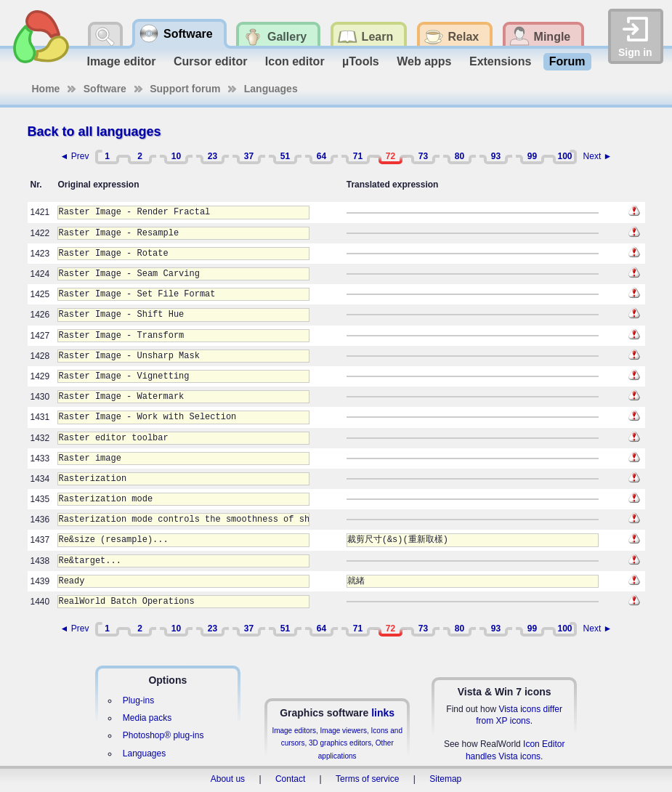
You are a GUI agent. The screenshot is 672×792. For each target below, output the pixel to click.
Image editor (121, 61)
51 (285, 156)
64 (321, 156)
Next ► (598, 156)
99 (532, 156)
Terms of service (367, 779)
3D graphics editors (340, 743)
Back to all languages (94, 132)
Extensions (500, 61)
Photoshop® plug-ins (163, 735)
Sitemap (445, 779)
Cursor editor (210, 61)
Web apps (424, 61)
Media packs (147, 718)
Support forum (185, 89)
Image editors (294, 731)
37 (249, 156)
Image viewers (344, 731)
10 (176, 156)
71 (358, 156)
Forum (567, 61)
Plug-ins (138, 700)
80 (460, 156)
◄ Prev (75, 156)
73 (423, 156)
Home (46, 89)
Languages (271, 89)
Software (105, 89)
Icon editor (295, 61)
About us (228, 779)
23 (212, 156)
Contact (290, 779)
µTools (361, 61)
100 (564, 156)
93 (496, 156)
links (383, 713)
